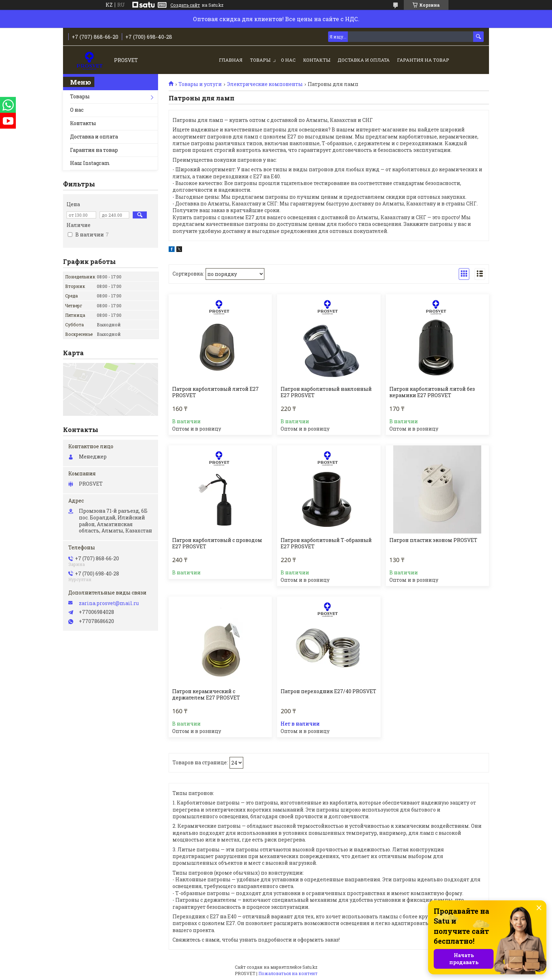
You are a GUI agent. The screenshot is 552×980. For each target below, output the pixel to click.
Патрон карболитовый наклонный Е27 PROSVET (326, 392)
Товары (260, 60)
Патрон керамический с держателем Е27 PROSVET (206, 695)
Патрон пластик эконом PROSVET (433, 540)
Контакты (317, 60)
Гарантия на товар (423, 60)
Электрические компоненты (265, 84)
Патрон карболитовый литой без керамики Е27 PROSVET (432, 392)
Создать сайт (185, 5)
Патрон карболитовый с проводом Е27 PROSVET (217, 543)
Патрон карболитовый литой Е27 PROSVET (215, 392)
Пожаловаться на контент (288, 973)
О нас (288, 60)
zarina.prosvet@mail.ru (109, 603)
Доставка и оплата (364, 60)
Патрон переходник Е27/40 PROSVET (328, 691)
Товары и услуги (200, 84)
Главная (231, 60)
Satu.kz (310, 967)
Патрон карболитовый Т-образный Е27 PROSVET (326, 543)
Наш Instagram (90, 163)
